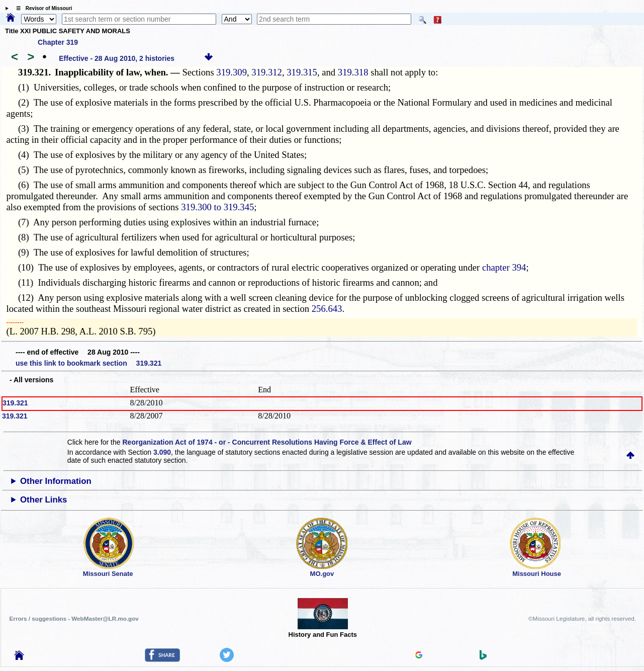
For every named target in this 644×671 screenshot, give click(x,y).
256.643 (327, 309)
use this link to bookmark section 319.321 (88, 363)
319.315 (302, 72)
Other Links (43, 500)
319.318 (353, 72)
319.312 (267, 72)
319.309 (232, 72)
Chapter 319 (58, 42)
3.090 (162, 452)
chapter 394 (504, 267)
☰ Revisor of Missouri (42, 8)
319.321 (15, 403)
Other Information (56, 481)
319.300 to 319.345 (217, 207)
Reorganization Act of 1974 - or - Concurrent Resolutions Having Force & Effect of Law (267, 442)
